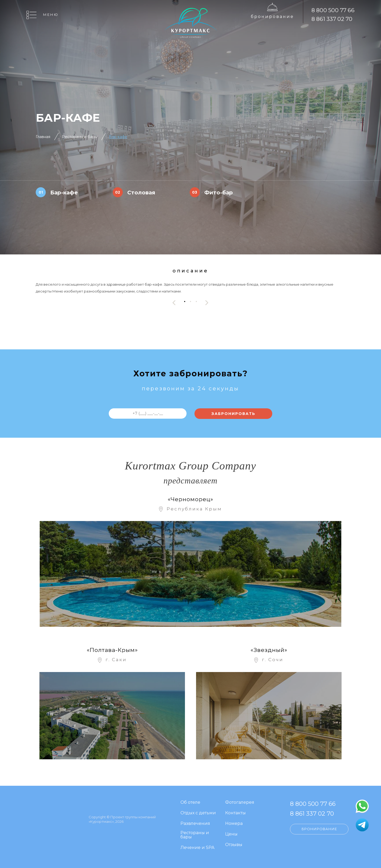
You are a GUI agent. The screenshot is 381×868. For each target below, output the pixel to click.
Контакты (235, 813)
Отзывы (234, 845)
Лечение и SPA (197, 848)
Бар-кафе (118, 137)
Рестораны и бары (80, 137)
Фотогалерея (240, 803)
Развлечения (195, 824)
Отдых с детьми (198, 813)
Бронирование (272, 17)
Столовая (141, 193)
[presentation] (174, 303)
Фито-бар (219, 193)
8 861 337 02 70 (332, 19)
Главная (43, 137)
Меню (51, 15)
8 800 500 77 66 (333, 10)
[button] (185, 301)
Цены (231, 834)
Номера (234, 824)
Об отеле (190, 803)
